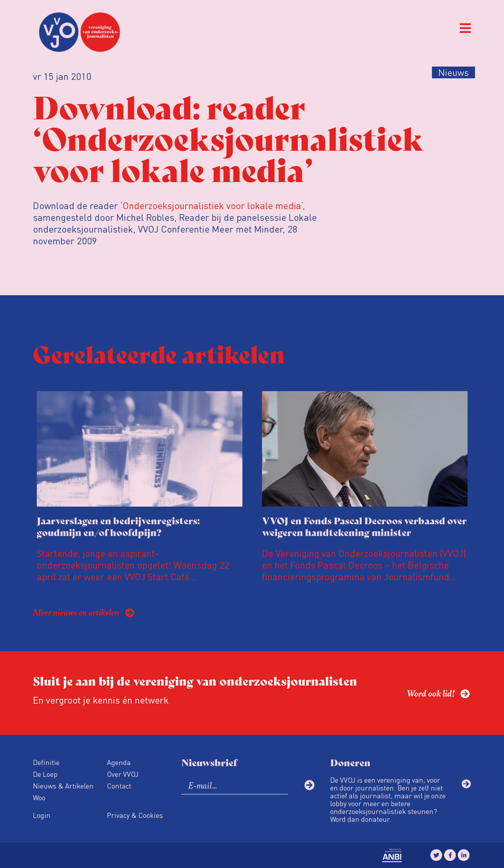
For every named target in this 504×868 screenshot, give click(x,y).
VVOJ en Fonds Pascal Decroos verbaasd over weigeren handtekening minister (364, 526)
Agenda (119, 762)
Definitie (46, 762)
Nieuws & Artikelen (63, 786)
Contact (119, 786)
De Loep (45, 774)
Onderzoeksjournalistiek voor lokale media (212, 205)
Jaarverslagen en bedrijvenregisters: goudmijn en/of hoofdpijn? (118, 526)
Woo (39, 797)
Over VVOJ (123, 774)
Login (42, 815)
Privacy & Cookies (135, 815)
